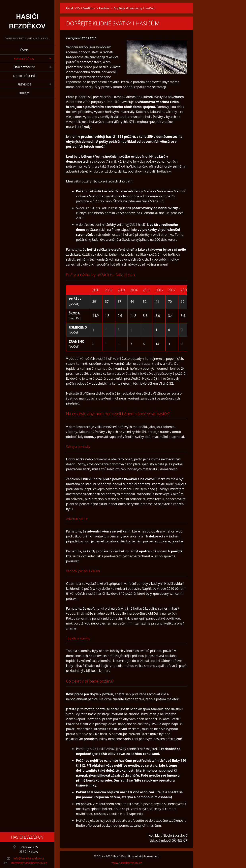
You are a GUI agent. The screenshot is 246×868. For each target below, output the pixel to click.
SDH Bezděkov (24, 59)
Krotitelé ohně (24, 76)
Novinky (104, 8)
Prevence (24, 84)
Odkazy (24, 93)
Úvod (24, 50)
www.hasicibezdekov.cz (127, 863)
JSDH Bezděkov (24, 67)
